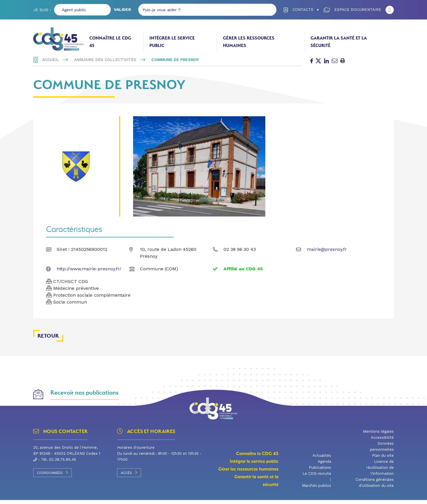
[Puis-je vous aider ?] (200, 10)
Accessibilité (382, 441)
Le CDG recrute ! (317, 481)
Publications (320, 471)
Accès (129, 476)
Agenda (324, 465)
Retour (48, 339)
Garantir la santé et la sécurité (339, 42)
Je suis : (42, 10)
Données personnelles (382, 450)
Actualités (322, 459)
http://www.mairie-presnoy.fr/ (89, 272)
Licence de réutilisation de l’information (380, 471)
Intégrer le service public (172, 42)
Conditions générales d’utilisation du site (375, 487)
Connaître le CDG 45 (110, 42)
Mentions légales (378, 435)
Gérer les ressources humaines (249, 42)
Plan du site (383, 459)
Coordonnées (53, 476)
